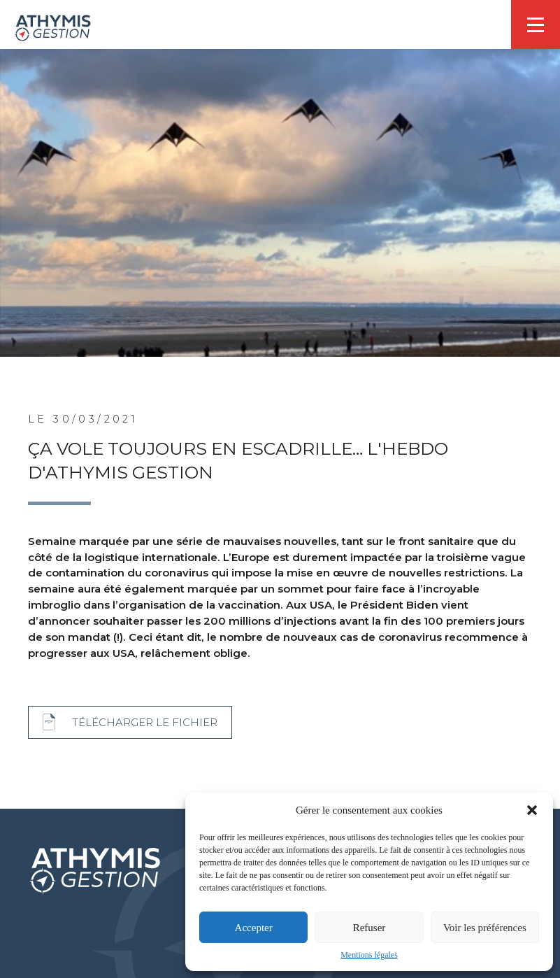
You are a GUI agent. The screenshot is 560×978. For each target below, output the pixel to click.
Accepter (254, 928)
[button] (532, 810)
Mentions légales (369, 955)
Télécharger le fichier (145, 723)
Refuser (369, 928)
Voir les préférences (485, 928)
